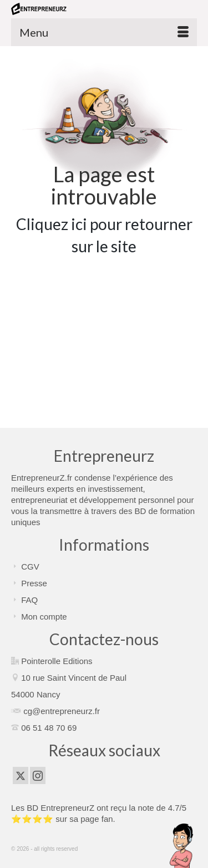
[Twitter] (21, 775)
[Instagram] (38, 775)
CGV (30, 567)
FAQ (29, 600)
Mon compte (44, 617)
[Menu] (104, 32)
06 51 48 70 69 (49, 728)
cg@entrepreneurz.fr (62, 711)
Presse (34, 583)
